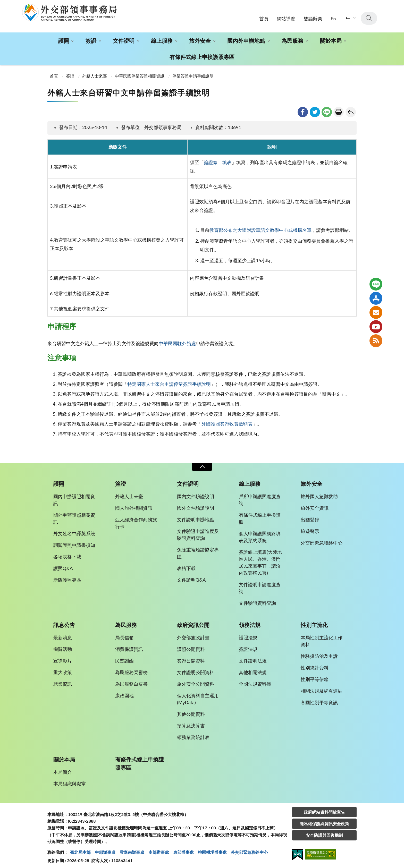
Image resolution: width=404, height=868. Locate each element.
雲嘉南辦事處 (132, 848)
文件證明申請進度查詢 (260, 584)
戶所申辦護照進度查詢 (260, 496)
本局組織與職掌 (70, 780)
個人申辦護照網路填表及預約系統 (260, 533)
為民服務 (292, 37)
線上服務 (162, 37)
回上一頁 (351, 108)
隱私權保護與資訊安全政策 (324, 820)
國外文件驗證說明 (196, 504)
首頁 (264, 15)
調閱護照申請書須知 (74, 541)
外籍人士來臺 (95, 72)
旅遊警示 (310, 527)
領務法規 (250, 621)
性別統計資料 (315, 664)
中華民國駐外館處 (177, 340)
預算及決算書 (191, 722)
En (333, 15)
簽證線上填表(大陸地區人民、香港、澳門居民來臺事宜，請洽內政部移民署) (260, 559)
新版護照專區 (67, 576)
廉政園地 (124, 692)
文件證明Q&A (191, 576)
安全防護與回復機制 (324, 831)
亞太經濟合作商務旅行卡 (136, 519)
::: (3, 4)
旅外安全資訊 (315, 504)
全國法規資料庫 (255, 680)
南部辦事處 (159, 848)
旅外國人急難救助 (319, 493)
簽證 (91, 37)
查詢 (369, 15)
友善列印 (339, 108)
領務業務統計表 (193, 734)
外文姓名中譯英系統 (74, 530)
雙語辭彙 (313, 15)
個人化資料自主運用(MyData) (198, 695)
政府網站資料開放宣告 (324, 808)
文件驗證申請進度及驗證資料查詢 (198, 531)
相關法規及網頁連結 (322, 687)
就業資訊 (63, 680)
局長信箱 (124, 634)
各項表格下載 (67, 553)
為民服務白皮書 (131, 680)
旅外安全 (200, 37)
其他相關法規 (253, 669)
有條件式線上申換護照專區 (202, 53)
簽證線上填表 (218, 159)
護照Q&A (63, 565)
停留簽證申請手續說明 (193, 72)
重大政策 (63, 669)
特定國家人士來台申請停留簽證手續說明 (169, 380)
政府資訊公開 (193, 621)
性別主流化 (314, 621)
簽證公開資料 (191, 657)
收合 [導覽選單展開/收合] (202, 463)
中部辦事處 (105, 848)
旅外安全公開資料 (196, 680)
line (327, 108)
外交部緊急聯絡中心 (322, 539)
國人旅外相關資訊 (134, 504)
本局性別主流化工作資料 (322, 637)
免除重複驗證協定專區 (198, 550)
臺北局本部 (80, 848)
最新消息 (63, 634)
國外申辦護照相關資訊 (74, 515)
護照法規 (248, 634)
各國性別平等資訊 (319, 699)
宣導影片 (63, 657)
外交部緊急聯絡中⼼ (249, 848)
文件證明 (124, 37)
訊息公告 (64, 621)
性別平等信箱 (315, 676)
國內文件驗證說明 (196, 493)
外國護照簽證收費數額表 (227, 420)
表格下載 (186, 565)
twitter (315, 108)
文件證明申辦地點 (196, 516)
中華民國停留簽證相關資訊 (140, 72)
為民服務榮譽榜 (131, 669)
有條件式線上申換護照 (260, 515)
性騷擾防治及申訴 (319, 652)
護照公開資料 (191, 645)
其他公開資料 (191, 710)
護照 (64, 37)
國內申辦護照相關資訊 (74, 496)
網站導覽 (286, 15)
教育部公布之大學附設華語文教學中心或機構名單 (260, 226)
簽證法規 (248, 645)
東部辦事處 (183, 848)
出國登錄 (310, 516)
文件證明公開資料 (196, 669)
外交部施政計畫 (193, 634)
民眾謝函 (124, 657)
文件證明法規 (253, 657)
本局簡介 (63, 768)
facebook (303, 108)
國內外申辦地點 (246, 37)
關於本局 (331, 37)
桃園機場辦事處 (212, 848)
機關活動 (63, 645)
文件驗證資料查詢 (257, 599)
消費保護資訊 (129, 645)
